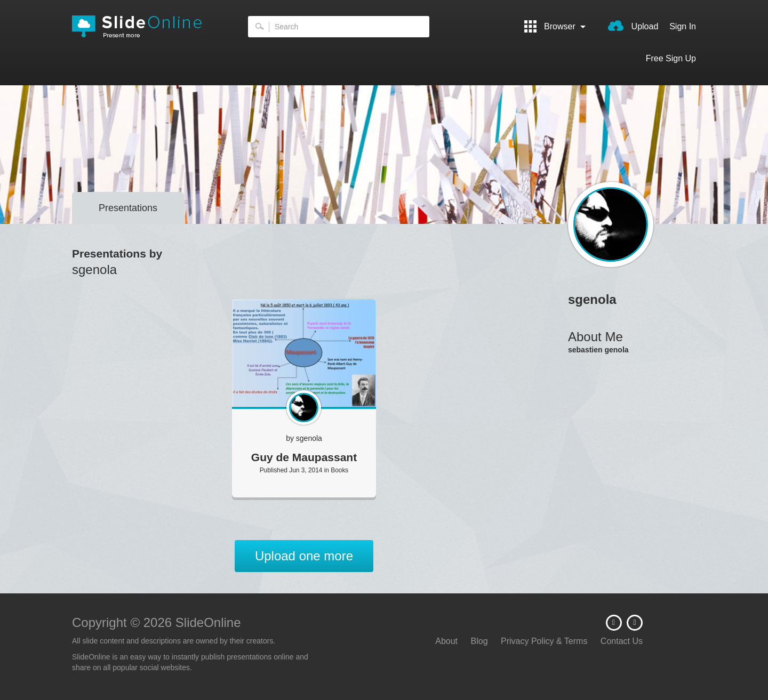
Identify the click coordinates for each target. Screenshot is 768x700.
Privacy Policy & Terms (544, 641)
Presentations (128, 208)
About (446, 641)
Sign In (683, 26)
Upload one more (304, 556)
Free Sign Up (671, 58)
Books (339, 470)
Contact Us (622, 641)
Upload (633, 26)
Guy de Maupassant (304, 457)
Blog (479, 641)
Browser (555, 26)
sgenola (309, 438)
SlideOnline (144, 27)
